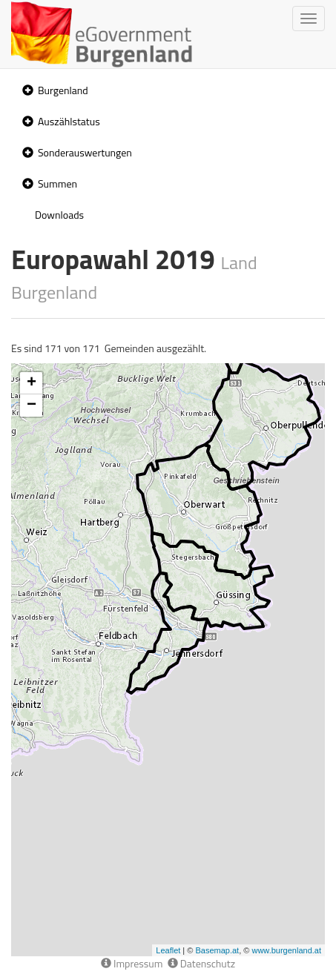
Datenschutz (201, 963)
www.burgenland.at (286, 950)
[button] (26, 91)
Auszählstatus (69, 121)
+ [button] (32, 383)
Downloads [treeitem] (59, 215)
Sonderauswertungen (85, 152)
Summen (57, 183)
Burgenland (63, 90)
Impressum (132, 963)
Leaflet (168, 950)
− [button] (32, 405)
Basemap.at (217, 950)
